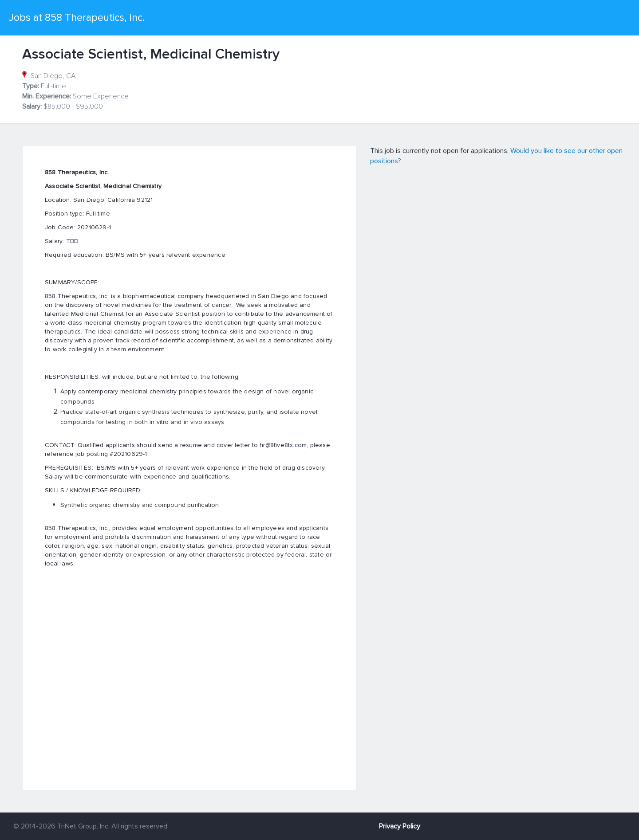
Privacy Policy (400, 826)
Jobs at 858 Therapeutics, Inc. (77, 18)
